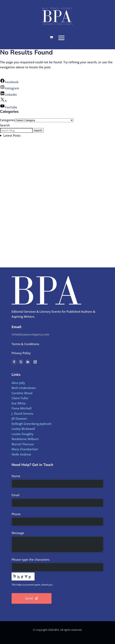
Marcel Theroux (23, 444)
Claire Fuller (20, 398)
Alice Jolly (18, 383)
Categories (8, 120)
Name (17, 476)
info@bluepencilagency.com (30, 334)
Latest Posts (12, 135)
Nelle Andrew (21, 454)
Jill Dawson (19, 418)
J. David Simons (22, 413)
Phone (16, 514)
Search (5, 125)
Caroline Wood (22, 393)
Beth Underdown (24, 388)
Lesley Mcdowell (23, 429)
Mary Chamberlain (25, 449)
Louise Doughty (23, 434)
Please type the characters (32, 559)
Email (17, 495)
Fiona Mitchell (22, 408)
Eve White (19, 403)
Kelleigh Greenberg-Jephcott (32, 424)
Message (19, 533)
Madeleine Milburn (25, 439)
